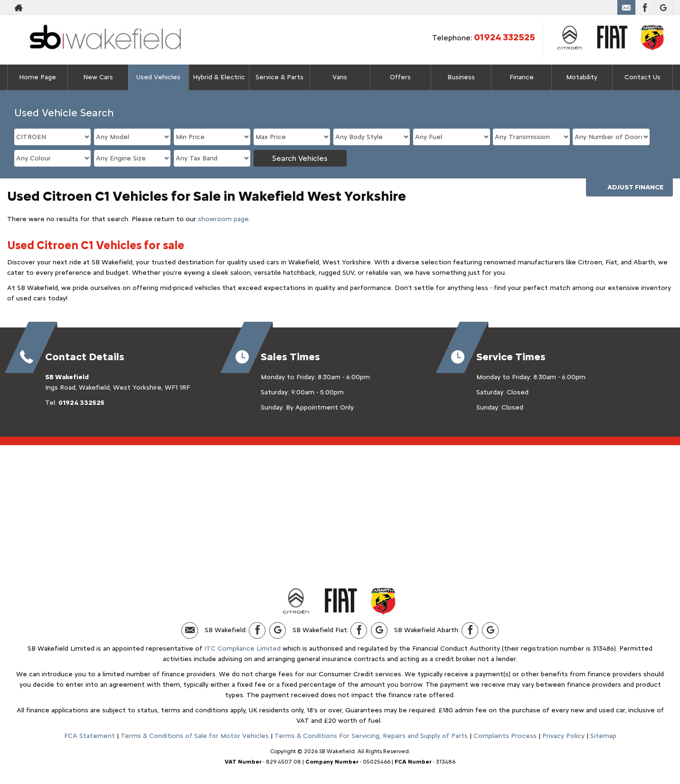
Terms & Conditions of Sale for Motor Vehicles (195, 736)
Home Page (38, 77)
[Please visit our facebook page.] (645, 8)
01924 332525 (505, 37)
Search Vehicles (300, 158)
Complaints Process (505, 736)
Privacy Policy (563, 736)
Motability (582, 77)
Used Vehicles (158, 77)
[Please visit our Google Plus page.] (663, 8)
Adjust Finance (635, 187)
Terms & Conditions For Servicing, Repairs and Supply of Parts (371, 736)
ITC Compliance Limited (242, 649)
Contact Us (642, 77)
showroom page (223, 219)
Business (461, 77)
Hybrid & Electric (219, 77)
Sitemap (603, 736)
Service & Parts (279, 77)
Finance (522, 77)
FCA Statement (90, 736)
